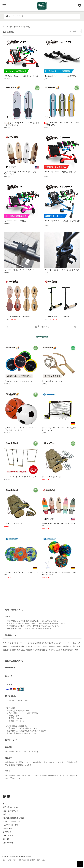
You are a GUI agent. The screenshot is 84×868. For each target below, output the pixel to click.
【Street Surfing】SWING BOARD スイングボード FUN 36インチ (22, 173)
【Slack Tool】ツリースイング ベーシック (21, 477)
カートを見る (8, 835)
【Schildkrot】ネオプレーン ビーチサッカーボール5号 (21, 573)
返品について (8, 814)
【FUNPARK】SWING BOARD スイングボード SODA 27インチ (61, 124)
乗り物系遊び (25, 27)
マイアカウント (9, 832)
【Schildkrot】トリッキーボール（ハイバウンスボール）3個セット (59, 573)
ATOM (10, 828)
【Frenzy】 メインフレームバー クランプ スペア (61, 270)
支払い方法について (10, 807)
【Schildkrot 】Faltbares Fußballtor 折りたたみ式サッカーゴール (59, 429)
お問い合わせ (8, 843)
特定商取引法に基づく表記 (13, 818)
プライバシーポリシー (11, 821)
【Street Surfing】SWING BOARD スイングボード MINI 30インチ (58, 525)
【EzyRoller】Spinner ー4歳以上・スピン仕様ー (22, 76)
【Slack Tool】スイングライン (52, 477)
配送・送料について (10, 811)
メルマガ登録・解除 (10, 825)
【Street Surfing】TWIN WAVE (17, 317)
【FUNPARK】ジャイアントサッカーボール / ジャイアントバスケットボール (21, 429)
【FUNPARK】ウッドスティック (53, 381)
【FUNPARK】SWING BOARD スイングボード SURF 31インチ (22, 124)
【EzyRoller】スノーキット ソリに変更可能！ (61, 76)
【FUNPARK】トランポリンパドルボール (18, 381)
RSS (4, 828)
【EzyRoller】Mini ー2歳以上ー (16, 221)
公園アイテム (14, 27)
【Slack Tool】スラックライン (14, 523)
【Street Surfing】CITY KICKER (57, 317)
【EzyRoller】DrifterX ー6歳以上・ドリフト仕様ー (62, 222)
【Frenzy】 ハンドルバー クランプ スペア (19, 270)
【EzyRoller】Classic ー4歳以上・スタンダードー (61, 173)
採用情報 (6, 839)
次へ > (76, 327)
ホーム (5, 27)
